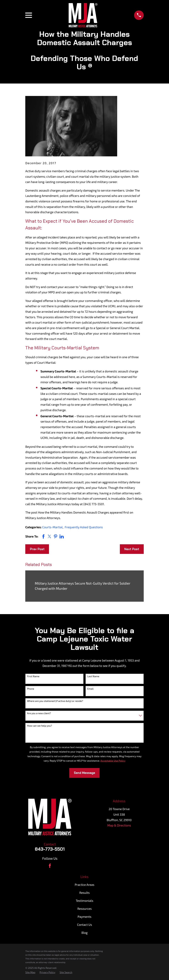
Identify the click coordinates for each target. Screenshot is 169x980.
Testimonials (84, 901)
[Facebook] (50, 866)
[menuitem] (30, 972)
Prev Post (37, 549)
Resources (84, 909)
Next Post (132, 549)
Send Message (84, 773)
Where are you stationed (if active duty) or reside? (55, 701)
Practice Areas (84, 885)
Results (85, 893)
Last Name (93, 676)
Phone (31, 689)
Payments (84, 917)
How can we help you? (40, 726)
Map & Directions (119, 825)
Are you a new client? (39, 713)
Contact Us (85, 925)
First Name (33, 676)
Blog (84, 933)
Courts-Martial (52, 527)
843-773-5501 (50, 849)
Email (90, 689)
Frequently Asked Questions (84, 527)
